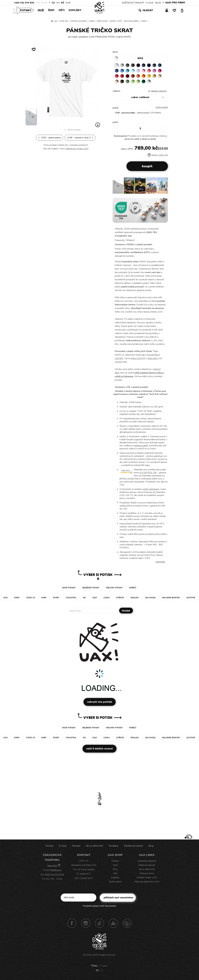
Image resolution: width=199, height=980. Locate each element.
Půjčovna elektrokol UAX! (147, 882)
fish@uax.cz (56, 870)
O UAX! (150, 3)
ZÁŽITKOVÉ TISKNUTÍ (133, 3)
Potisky (27, 10)
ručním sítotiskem (151, 489)
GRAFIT (133, 65)
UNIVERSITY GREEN (144, 82)
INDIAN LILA (160, 71)
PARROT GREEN (138, 82)
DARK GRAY (128, 65)
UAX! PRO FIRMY (175, 3)
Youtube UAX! (113, 923)
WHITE (144, 21)
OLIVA (128, 82)
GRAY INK (155, 65)
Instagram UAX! (86, 923)
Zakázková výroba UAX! (77, 149)
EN (58, 3)
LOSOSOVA (149, 71)
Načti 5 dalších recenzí (99, 749)
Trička (92, 21)
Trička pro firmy (147, 874)
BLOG (158, 3)
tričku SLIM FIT (138, 359)
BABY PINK (144, 71)
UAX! (94, 955)
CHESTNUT (122, 82)
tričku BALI (153, 359)
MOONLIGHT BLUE (160, 65)
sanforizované (141, 446)
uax (56, 21)
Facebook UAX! (72, 923)
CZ (53, 3)
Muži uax (64, 21)
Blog (151, 846)
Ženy (51, 10)
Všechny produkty (79, 21)
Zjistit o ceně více (158, 155)
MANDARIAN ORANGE (138, 76)
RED (117, 76)
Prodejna (114, 846)
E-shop (63, 846)
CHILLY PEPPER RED (122, 76)
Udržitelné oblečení (147, 861)
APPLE (133, 82)
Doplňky (75, 10)
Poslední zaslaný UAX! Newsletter (99, 906)
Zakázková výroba (133, 846)
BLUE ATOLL (128, 71)
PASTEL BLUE (133, 71)
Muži (41, 10)
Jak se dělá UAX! (95, 846)
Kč (63, 3)
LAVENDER (138, 71)
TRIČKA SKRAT (102, 21)
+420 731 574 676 (24, 3)
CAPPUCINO (117, 82)
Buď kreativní (115, 882)
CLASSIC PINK (155, 71)
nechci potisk (162, 107)
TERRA (133, 76)
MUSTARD (155, 76)
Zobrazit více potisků (100, 702)
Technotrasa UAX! (127, 923)
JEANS (144, 65)
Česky (94, 966)
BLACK (138, 65)
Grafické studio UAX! (147, 878)
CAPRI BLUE (122, 71)
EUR (68, 3)
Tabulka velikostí (159, 91)
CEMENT (122, 65)
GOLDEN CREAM (149, 76)
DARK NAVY (149, 65)
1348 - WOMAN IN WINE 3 (80, 138)
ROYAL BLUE (117, 71)
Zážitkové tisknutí (147, 865)
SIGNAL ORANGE (144, 76)
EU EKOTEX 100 (148, 473)
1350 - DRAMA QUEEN (50, 138)
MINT (149, 82)
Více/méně (160, 562)
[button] (165, 187)
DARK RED (128, 76)
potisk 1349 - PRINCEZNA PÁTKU (124, 21)
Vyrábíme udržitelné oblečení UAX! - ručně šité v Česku (52, 21)
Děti (62, 10)
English (104, 966)
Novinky (76, 846)
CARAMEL (160, 76)
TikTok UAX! (99, 923)
